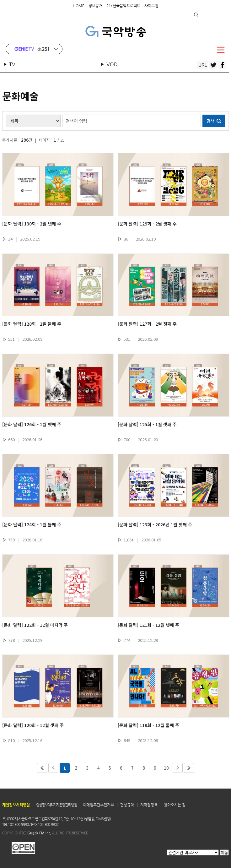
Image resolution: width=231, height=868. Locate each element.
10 (166, 768)
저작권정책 (149, 805)
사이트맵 (151, 6)
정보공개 (95, 6)
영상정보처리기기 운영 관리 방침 (56, 805)
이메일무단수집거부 (98, 805)
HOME (79, 6)
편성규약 (127, 805)
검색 (196, 15)
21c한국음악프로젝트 (123, 6)
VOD (112, 64)
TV (13, 64)
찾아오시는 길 (175, 805)
